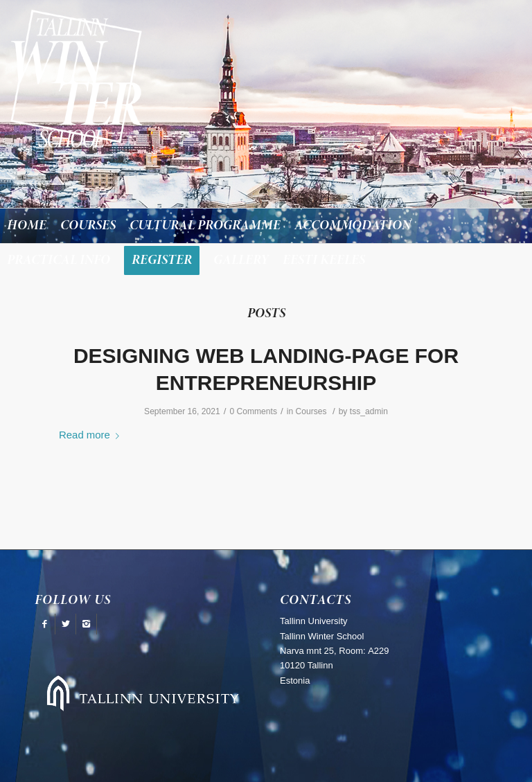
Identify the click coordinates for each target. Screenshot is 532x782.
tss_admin (369, 411)
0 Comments (253, 411)
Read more (92, 435)
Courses (311, 411)
